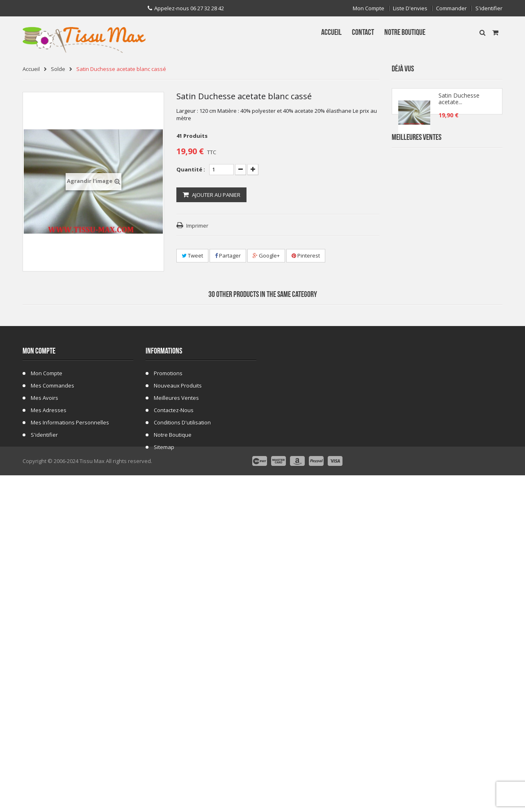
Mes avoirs (45, 705)
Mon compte (369, 8)
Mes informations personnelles (70, 729)
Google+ (266, 255)
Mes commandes (52, 692)
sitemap (164, 754)
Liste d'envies (410, 8)
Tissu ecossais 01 (455, 441)
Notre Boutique (173, 741)
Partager (228, 255)
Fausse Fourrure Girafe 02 (465, 490)
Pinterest (306, 255)
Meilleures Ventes (417, 163)
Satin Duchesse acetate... (459, 103)
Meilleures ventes (176, 705)
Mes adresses (49, 717)
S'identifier (489, 8)
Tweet (192, 255)
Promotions (168, 680)
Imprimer (197, 226)
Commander (451, 8)
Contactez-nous (174, 717)
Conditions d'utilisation (182, 729)
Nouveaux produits (178, 692)
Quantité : (191, 169)
